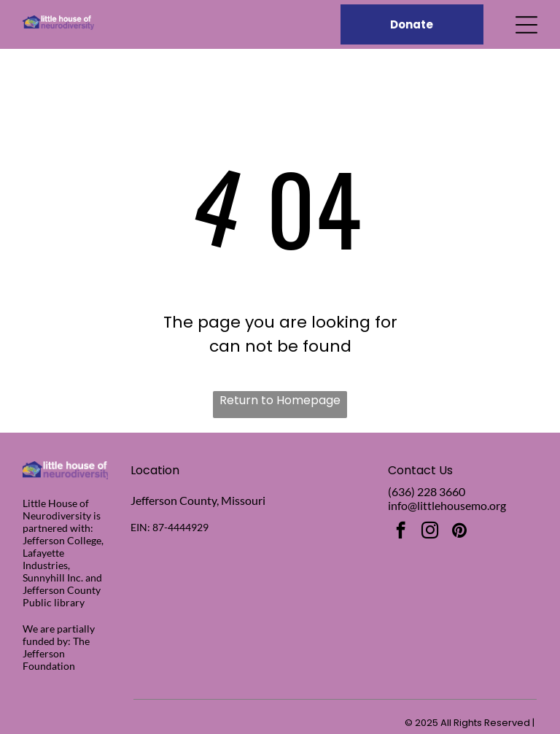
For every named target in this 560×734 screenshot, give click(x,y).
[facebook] (401, 532)
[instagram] (430, 532)
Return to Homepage (280, 400)
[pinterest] (459, 532)
